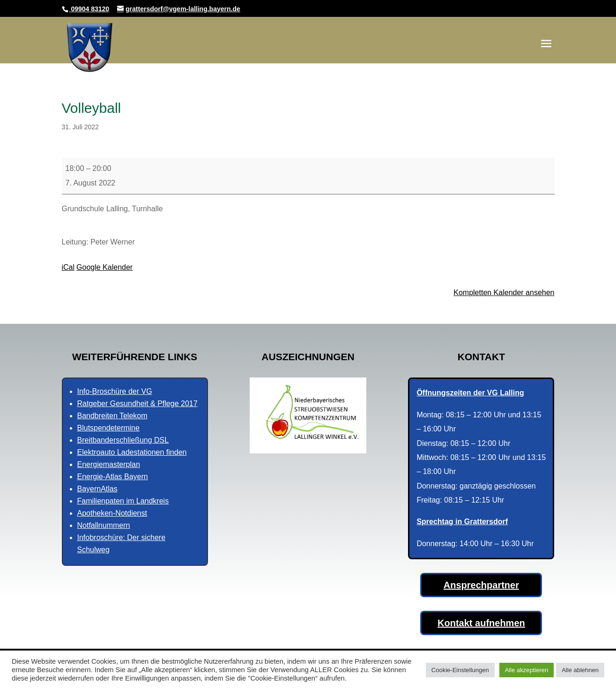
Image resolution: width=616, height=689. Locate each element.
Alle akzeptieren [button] (527, 670)
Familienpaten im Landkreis (123, 501)
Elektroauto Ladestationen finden (132, 452)
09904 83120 (89, 9)
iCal (68, 267)
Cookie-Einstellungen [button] (460, 670)
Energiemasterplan (109, 464)
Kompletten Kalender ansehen (504, 293)
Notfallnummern (104, 525)
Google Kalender (104, 267)
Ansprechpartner (481, 585)
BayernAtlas (97, 489)
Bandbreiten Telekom (112, 416)
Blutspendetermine (108, 428)
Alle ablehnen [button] (580, 670)
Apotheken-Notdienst (112, 513)
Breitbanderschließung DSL (123, 440)
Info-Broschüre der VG (115, 391)
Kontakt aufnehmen (481, 623)
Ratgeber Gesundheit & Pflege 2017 (137, 404)
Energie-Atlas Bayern (113, 477)
